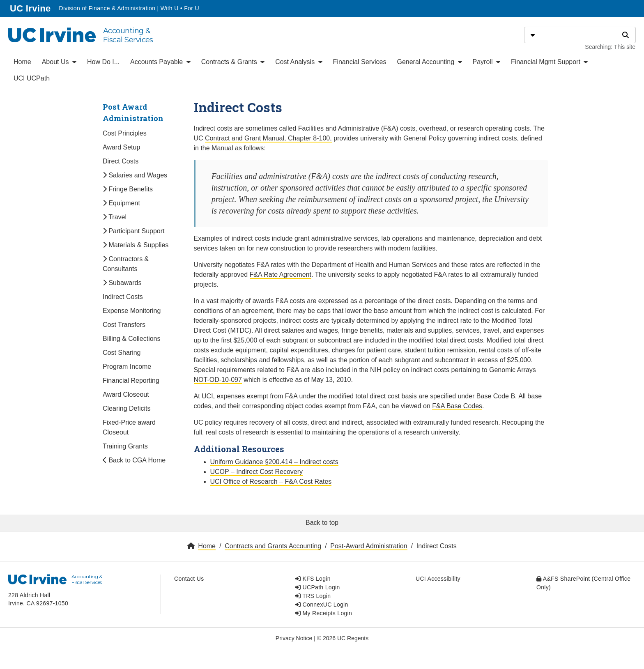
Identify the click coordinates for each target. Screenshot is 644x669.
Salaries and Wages (135, 175)
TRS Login (313, 596)
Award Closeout (126, 394)
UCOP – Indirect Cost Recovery (257, 472)
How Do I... (103, 62)
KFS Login (313, 579)
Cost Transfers (124, 325)
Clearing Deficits (126, 408)
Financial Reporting (131, 380)
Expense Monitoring (132, 311)
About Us (59, 62)
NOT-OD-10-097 (218, 380)
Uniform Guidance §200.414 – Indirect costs (274, 462)
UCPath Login (317, 587)
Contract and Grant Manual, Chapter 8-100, (268, 138)
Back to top (322, 523)
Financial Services (360, 62)
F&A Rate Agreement (281, 275)
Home (22, 62)
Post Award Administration (133, 113)
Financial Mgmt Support (549, 62)
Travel (115, 217)
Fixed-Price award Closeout (129, 427)
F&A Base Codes (457, 406)
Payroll (486, 62)
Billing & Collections (132, 339)
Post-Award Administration (369, 546)
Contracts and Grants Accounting (273, 546)
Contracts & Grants (233, 62)
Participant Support (134, 231)
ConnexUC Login (322, 605)
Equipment (121, 203)
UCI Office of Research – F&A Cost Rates (271, 482)
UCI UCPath (32, 78)
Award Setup (121, 147)
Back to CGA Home (134, 460)
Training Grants (125, 446)
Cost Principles (125, 133)
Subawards (122, 283)
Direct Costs (121, 161)
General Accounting (429, 62)
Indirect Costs (123, 297)
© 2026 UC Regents (343, 638)
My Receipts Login (323, 613)
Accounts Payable (160, 62)
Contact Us (189, 579)
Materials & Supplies (136, 245)
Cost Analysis (299, 62)
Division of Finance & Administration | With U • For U (129, 8)
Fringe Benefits (128, 189)
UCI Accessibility (438, 579)
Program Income (127, 367)
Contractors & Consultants (126, 264)
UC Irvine (31, 8)
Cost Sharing (122, 353)
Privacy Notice (294, 638)
